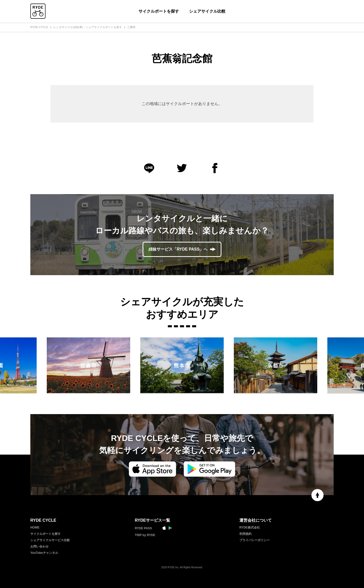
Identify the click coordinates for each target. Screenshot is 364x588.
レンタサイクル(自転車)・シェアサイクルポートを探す (88, 27)
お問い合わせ (39, 546)
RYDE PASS (143, 528)
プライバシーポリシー (255, 540)
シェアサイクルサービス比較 (50, 540)
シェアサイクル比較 (207, 11)
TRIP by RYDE (145, 535)
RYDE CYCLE (39, 27)
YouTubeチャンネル (44, 553)
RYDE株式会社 (250, 528)
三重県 (131, 27)
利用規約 (245, 534)
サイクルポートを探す (159, 11)
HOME (35, 528)
